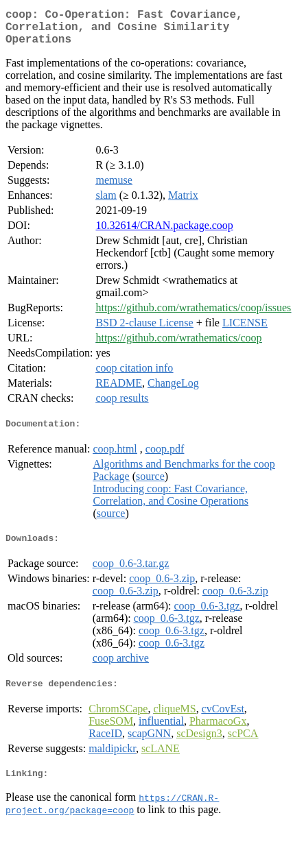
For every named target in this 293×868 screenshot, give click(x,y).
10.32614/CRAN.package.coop (164, 233)
